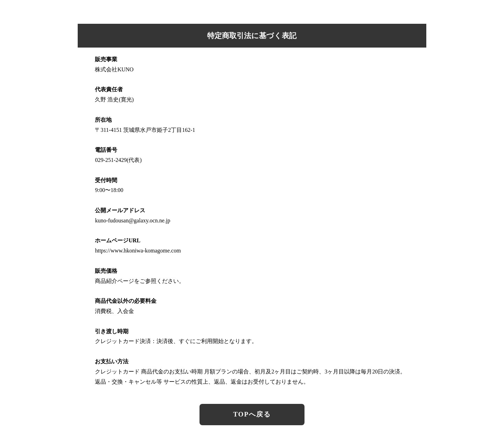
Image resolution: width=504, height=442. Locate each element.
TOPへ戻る (252, 414)
